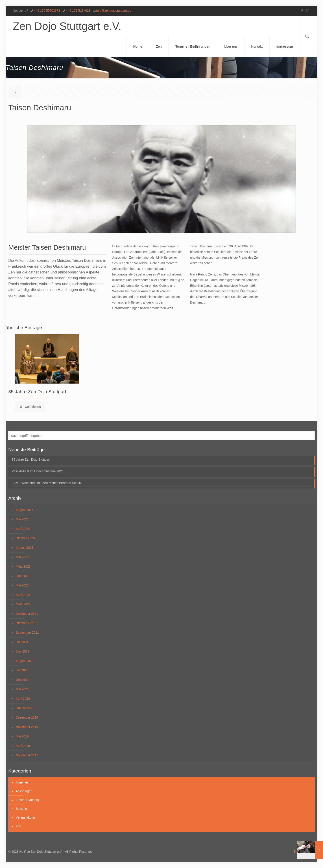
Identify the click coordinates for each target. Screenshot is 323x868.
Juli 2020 (22, 670)
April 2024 (23, 529)
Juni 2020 (23, 680)
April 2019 (23, 746)
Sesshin (21, 809)
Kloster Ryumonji (28, 800)
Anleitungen (24, 791)
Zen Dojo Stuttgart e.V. (67, 26)
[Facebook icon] (302, 11)
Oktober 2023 (25, 538)
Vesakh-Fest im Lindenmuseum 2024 (38, 471)
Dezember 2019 (27, 717)
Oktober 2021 (25, 623)
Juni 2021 (23, 651)
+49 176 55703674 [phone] (47, 11)
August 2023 (25, 548)
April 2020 (23, 699)
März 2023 (23, 566)
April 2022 (23, 595)
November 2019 (27, 727)
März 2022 (23, 604)
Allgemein (23, 782)
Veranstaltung (25, 817)
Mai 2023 (22, 557)
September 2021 (27, 633)
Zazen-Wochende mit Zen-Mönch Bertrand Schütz (47, 483)
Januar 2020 (24, 708)
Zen (18, 826)
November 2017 (27, 755)
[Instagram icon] (308, 11)
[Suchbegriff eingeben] (161, 436)
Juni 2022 (23, 576)
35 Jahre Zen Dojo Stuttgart (37, 392)
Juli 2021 (22, 642)
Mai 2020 (22, 689)
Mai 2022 (22, 585)
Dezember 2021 (27, 614)
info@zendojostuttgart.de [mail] (114, 11)
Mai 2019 (22, 736)
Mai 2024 (22, 519)
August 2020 (25, 661)
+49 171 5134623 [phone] (78, 11)
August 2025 (25, 510)
